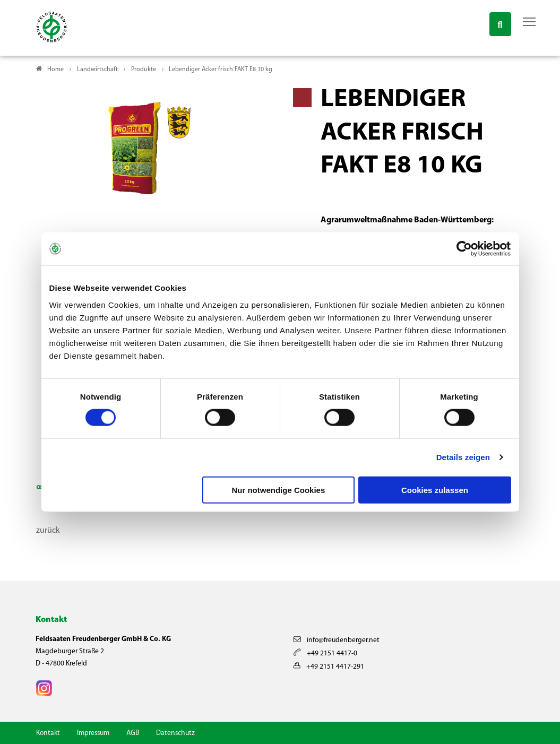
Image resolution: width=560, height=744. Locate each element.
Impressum (93, 733)
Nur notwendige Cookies (278, 490)
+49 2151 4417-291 (329, 667)
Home (55, 70)
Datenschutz (175, 733)
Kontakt (48, 733)
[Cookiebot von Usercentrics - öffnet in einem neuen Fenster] (465, 249)
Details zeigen (463, 457)
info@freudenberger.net (337, 640)
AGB (133, 733)
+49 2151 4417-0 (325, 654)
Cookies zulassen (435, 490)
